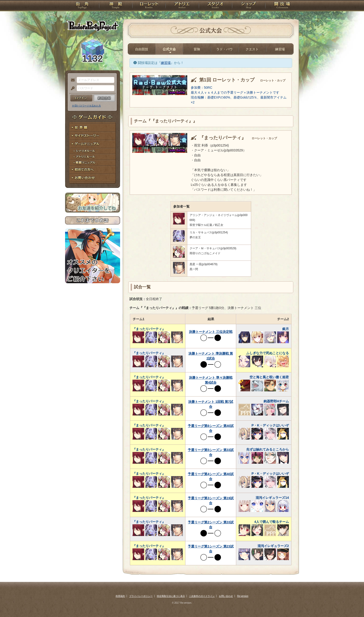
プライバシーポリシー (141, 596)
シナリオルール (93, 151)
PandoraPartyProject (93, 26)
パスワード (72, 88)
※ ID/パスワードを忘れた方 (87, 106)
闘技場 (282, 6)
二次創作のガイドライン (202, 596)
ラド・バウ (224, 49)
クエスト (252, 49)
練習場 (280, 49)
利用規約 (120, 596)
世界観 (93, 128)
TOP (82, 6)
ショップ (249, 6)
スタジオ (215, 6)
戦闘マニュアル (93, 163)
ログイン (81, 98)
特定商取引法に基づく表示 (171, 596)
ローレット (149, 6)
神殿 (116, 6)
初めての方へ (93, 170)
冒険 (197, 49)
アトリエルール (93, 157)
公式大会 (169, 49)
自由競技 (142, 49)
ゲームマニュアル (93, 144)
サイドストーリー (93, 136)
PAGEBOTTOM (352, 604)
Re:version (243, 596)
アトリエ (182, 6)
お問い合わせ (93, 178)
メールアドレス (72, 80)
